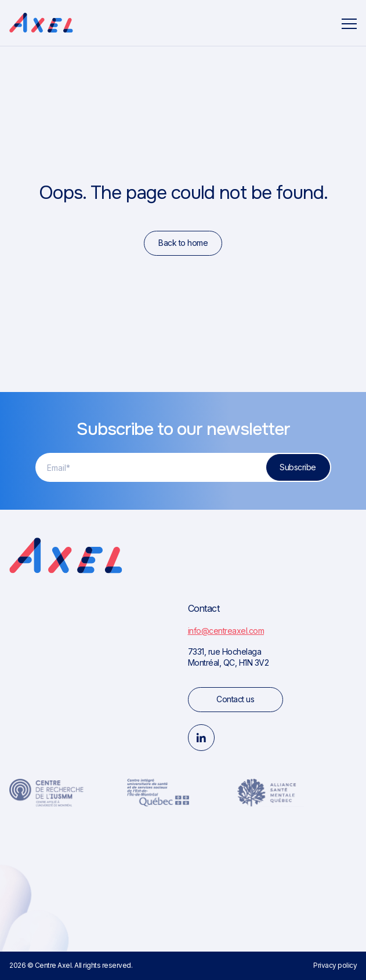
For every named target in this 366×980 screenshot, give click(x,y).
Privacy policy (335, 965)
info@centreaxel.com (226, 631)
